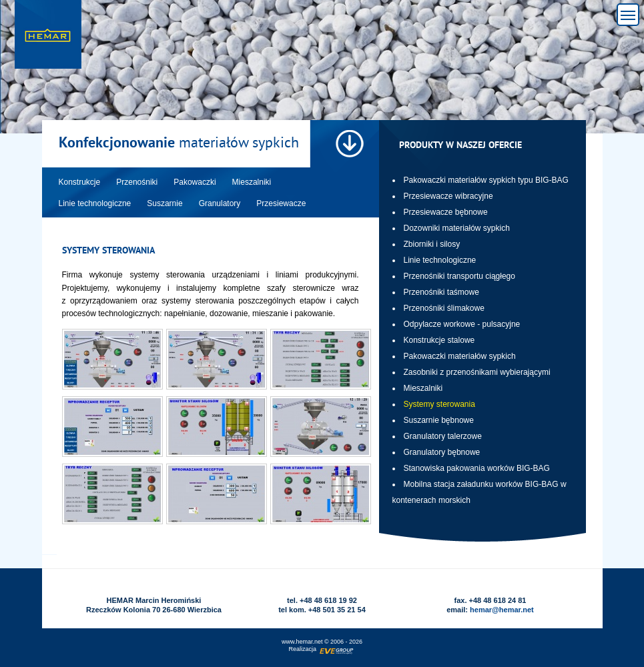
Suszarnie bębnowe (439, 420)
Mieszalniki (423, 388)
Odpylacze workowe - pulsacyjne (462, 324)
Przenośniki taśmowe (441, 292)
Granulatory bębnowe (442, 452)
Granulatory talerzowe (443, 436)
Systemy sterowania (439, 404)
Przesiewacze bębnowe (446, 212)
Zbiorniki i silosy (432, 244)
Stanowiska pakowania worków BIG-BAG (477, 468)
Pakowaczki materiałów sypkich (460, 356)
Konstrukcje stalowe (439, 340)
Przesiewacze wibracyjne (448, 196)
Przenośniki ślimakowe (444, 308)
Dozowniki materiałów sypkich (457, 228)
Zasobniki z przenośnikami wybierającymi (477, 372)
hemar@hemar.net (502, 610)
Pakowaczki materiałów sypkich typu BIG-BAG (486, 180)
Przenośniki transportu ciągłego (459, 276)
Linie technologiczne (440, 260)
